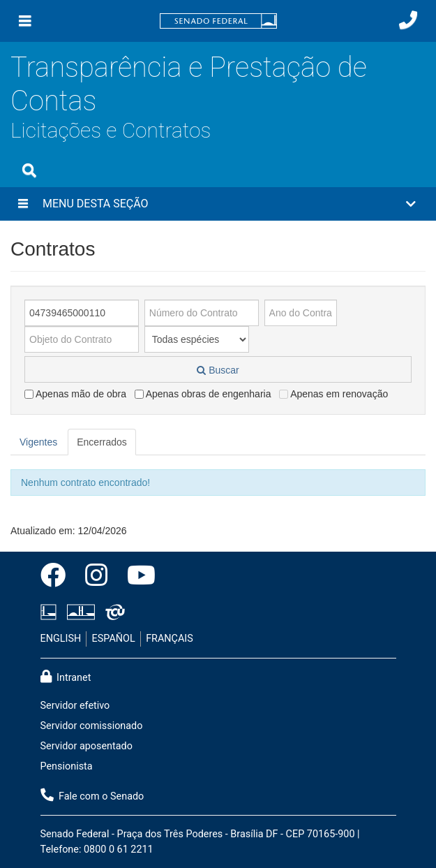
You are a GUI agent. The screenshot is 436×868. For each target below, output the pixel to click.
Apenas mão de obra (75, 394)
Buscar (218, 370)
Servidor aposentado (87, 746)
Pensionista (67, 766)
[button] (218, 204)
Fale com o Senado (92, 795)
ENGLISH (61, 639)
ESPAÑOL (114, 639)
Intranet (66, 677)
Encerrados (102, 442)
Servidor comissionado (92, 726)
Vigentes (38, 442)
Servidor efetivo (75, 706)
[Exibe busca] (29, 170)
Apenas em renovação (333, 394)
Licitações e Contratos (111, 130)
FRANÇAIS (170, 639)
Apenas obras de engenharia (203, 394)
